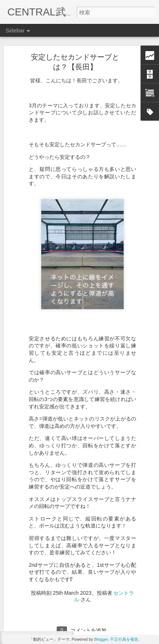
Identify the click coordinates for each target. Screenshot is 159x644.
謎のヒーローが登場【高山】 (47, 541)
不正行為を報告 (124, 639)
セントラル (116, 576)
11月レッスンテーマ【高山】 (47, 574)
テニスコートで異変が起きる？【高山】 (58, 591)
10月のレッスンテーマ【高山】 (49, 624)
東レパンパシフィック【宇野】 (49, 558)
